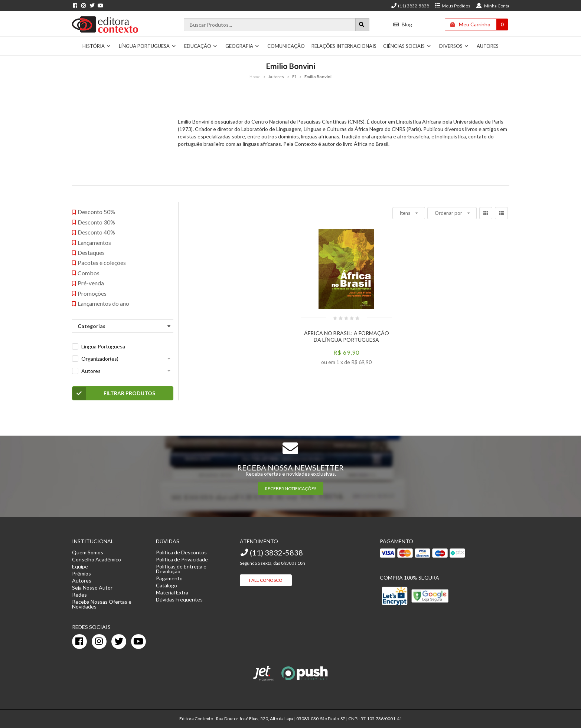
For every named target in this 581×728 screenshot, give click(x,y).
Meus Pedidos (452, 6)
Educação (201, 46)
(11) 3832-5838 (410, 6)
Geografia (242, 46)
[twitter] (119, 642)
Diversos (454, 46)
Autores (488, 46)
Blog (402, 24)
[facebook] (79, 642)
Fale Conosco (266, 580)
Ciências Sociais (407, 46)
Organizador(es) (100, 359)
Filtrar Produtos (114, 393)
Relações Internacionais (344, 46)
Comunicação (286, 46)
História (97, 46)
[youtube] (138, 642)
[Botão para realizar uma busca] (362, 25)
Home (255, 77)
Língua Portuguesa (147, 46)
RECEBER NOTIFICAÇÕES (291, 488)
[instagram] (99, 642)
